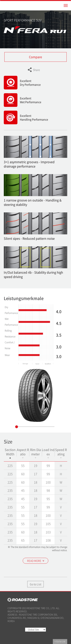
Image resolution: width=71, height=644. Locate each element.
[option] (35, 396)
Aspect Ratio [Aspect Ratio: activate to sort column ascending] (23, 453)
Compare (35, 57)
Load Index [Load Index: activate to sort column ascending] (48, 453)
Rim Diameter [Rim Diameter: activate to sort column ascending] (35, 453)
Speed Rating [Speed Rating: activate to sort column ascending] (61, 453)
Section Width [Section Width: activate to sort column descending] (10, 453)
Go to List (35, 584)
